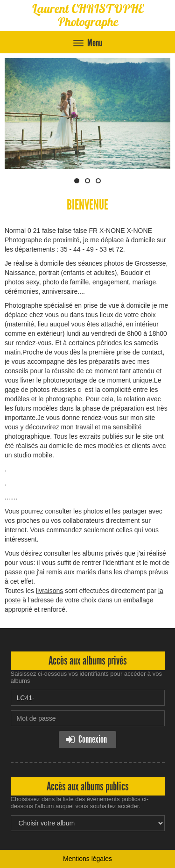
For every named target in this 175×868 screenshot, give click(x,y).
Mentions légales (87, 859)
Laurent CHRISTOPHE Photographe (88, 15)
